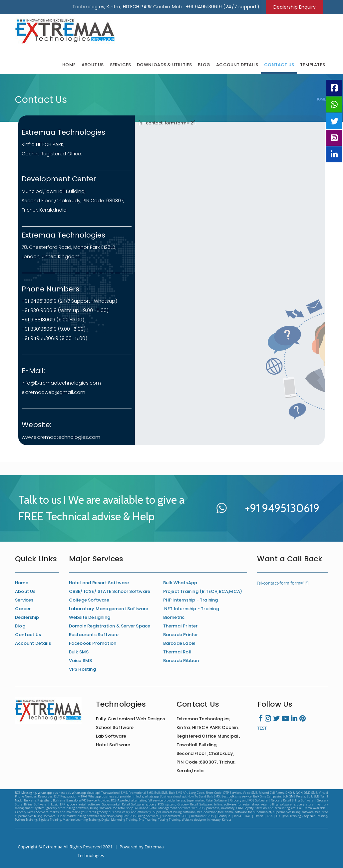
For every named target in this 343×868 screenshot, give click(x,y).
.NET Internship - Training (191, 609)
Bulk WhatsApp (180, 583)
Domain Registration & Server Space (110, 626)
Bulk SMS (79, 652)
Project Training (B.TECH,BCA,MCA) (203, 591)
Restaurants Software (94, 635)
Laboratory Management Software (109, 609)
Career (23, 609)
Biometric (174, 617)
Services (121, 65)
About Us (93, 65)
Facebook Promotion (93, 643)
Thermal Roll (177, 652)
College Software (89, 600)
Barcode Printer (181, 635)
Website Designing (90, 617)
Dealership (27, 617)
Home (69, 65)
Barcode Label (179, 643)
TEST (262, 728)
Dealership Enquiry (295, 7)
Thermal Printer (180, 626)
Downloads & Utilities (164, 65)
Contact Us (279, 65)
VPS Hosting (82, 669)
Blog (204, 65)
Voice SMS (81, 661)
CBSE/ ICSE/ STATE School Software (110, 591)
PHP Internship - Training (191, 600)
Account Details (237, 65)
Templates (313, 65)
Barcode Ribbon (181, 661)
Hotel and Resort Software (99, 583)
